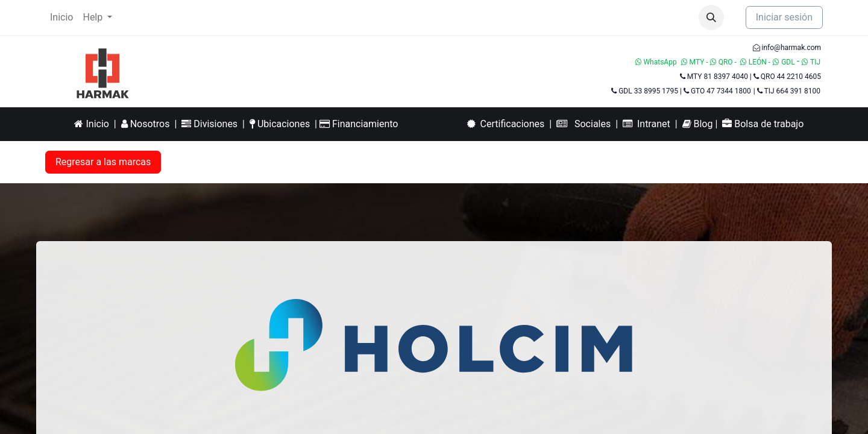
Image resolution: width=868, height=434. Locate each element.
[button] (711, 17)
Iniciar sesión (784, 17)
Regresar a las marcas (103, 162)
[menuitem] (61, 17)
